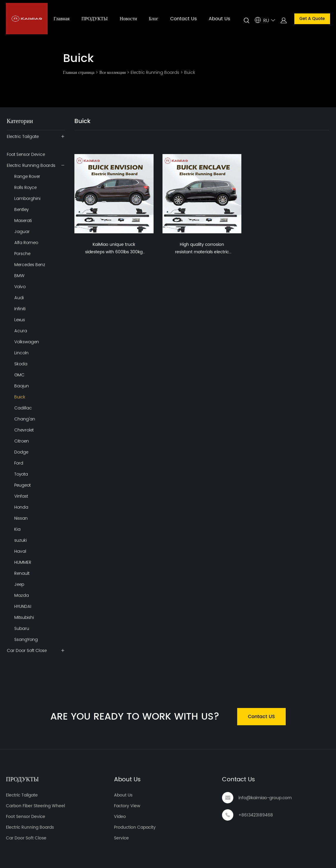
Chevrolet (24, 430)
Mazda (22, 595)
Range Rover (27, 176)
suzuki (21, 540)
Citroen (22, 441)
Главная (62, 19)
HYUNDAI (23, 606)
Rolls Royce (25, 187)
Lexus (20, 320)
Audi (19, 298)
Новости (128, 19)
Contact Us (183, 19)
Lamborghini (27, 198)
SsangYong (26, 639)
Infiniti (20, 309)
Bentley (21, 209)
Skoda (21, 364)
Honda (21, 507)
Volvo (20, 287)
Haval (20, 551)
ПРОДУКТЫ (95, 19)
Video (120, 817)
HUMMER (23, 562)
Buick (190, 72)
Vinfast (21, 496)
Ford (19, 463)
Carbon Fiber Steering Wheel (35, 806)
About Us (219, 19)
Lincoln (21, 353)
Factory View (127, 806)
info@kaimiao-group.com (265, 798)
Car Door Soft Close (27, 650)
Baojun (22, 386)
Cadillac (23, 408)
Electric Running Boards (155, 72)
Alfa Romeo (26, 243)
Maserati (23, 221)
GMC (19, 375)
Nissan (21, 518)
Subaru (22, 628)
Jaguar (22, 232)
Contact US (261, 717)
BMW (19, 276)
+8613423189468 (256, 815)
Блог (154, 19)
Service (121, 838)
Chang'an (25, 419)
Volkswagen (27, 342)
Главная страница (79, 72)
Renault (22, 573)
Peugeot (22, 485)
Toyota (21, 474)
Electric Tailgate (23, 136)
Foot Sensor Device (26, 154)
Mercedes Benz (30, 265)
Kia (17, 529)
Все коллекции (112, 72)
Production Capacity (135, 827)
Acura (21, 331)
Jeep (19, 584)
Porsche (22, 254)
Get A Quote (312, 19)
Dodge (21, 452)
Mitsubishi (24, 617)
